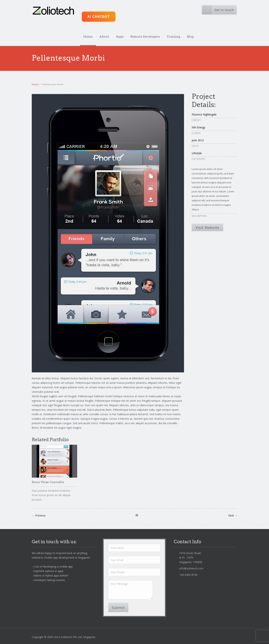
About (104, 37)
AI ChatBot (99, 17)
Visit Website (207, 228)
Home (88, 37)
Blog (190, 37)
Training (173, 37)
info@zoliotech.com (191, 568)
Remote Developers (145, 37)
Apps (120, 37)
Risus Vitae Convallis (48, 482)
